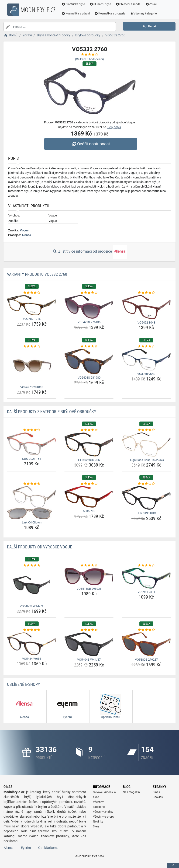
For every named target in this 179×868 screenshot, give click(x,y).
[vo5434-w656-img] (32, 644)
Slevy (96, 826)
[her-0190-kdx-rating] (146, 484)
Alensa (26, 235)
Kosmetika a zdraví (76, 14)
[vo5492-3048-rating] (146, 293)
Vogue (24, 230)
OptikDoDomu (48, 848)
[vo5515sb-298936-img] (89, 577)
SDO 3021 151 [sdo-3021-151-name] (32, 459)
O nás (156, 792)
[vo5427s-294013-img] (32, 366)
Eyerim (26, 848)
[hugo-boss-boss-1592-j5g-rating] (146, 430)
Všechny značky (103, 812)
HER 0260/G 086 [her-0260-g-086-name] (89, 460)
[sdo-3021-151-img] (32, 444)
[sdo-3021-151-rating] (32, 430)
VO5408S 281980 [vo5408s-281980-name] (89, 378)
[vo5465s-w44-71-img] (32, 585)
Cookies (158, 797)
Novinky (98, 822)
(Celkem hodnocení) (89, 59)
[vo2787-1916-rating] (32, 293)
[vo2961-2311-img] (146, 578)
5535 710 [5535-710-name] (89, 511)
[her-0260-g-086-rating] (89, 430)
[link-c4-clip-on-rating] (32, 484)
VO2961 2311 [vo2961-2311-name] (146, 592)
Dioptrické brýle (73, 4)
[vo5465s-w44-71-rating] (32, 565)
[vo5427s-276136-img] (89, 307)
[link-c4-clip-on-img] (32, 503)
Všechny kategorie (143, 14)
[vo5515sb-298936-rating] (89, 565)
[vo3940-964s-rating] (146, 346)
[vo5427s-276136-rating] (89, 293)
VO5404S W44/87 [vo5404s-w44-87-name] (89, 660)
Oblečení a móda (128, 4)
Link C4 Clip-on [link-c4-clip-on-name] (32, 522)
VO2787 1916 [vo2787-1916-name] (32, 319)
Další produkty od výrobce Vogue (40, 547)
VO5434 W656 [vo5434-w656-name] (32, 659)
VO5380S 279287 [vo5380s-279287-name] (146, 660)
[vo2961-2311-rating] (146, 565)
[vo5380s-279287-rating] (146, 630)
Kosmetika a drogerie (110, 14)
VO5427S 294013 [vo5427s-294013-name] (32, 387)
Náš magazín (131, 792)
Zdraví (151, 4)
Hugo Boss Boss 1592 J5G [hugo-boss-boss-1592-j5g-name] (146, 460)
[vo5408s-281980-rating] (89, 346)
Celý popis (114, 127)
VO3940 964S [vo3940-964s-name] (146, 374)
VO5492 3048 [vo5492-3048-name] (146, 322)
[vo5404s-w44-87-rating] (89, 630)
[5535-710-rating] (89, 484)
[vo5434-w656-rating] (32, 630)
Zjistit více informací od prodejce (89, 252)
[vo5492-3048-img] (146, 307)
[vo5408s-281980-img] (89, 361)
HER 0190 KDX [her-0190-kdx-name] (146, 513)
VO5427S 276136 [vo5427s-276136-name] (89, 322)
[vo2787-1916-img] (32, 305)
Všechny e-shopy (104, 817)
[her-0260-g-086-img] (89, 444)
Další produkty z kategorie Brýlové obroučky (52, 412)
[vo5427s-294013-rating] (32, 346)
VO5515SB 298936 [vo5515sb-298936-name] (89, 589)
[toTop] (173, 865)
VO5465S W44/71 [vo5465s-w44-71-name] (32, 606)
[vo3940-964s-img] (146, 360)
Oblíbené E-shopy (23, 684)
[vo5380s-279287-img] (146, 644)
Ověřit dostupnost (91, 144)
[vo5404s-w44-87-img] (89, 644)
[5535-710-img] (89, 497)
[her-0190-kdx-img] (146, 498)
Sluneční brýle (100, 4)
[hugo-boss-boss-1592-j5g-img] (146, 444)
